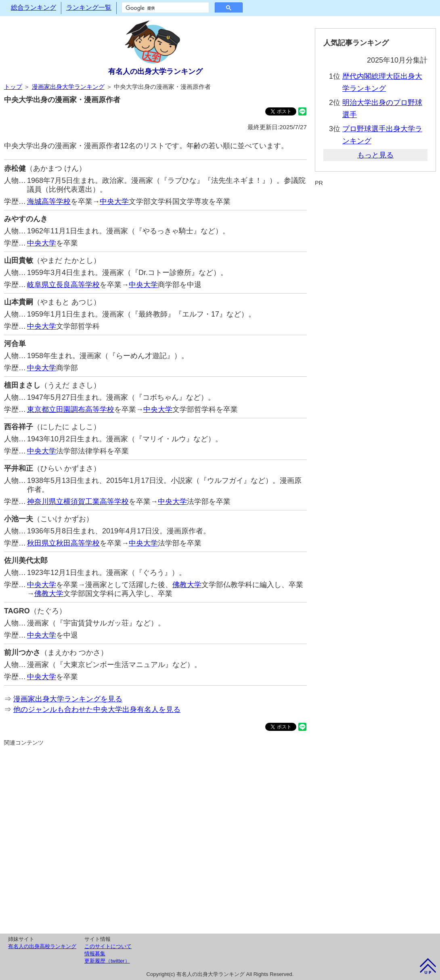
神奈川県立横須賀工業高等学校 (78, 502)
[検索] (164, 8)
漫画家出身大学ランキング (68, 87)
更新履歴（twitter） (107, 961)
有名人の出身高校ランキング (42, 946)
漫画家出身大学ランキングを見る (68, 699)
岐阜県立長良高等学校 (63, 285)
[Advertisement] (155, 839)
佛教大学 (187, 585)
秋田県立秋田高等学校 (63, 543)
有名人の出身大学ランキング (155, 71)
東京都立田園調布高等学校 (71, 409)
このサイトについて (108, 946)
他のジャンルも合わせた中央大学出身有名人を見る (97, 709)
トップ (13, 87)
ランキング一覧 (89, 7)
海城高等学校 (49, 201)
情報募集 (95, 954)
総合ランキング (34, 7)
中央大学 (114, 201)
